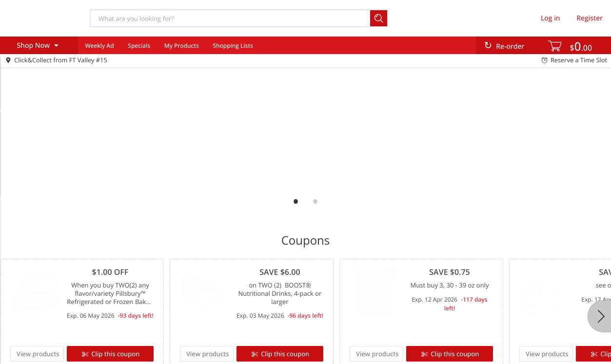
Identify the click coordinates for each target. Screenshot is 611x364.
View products (38, 354)
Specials (139, 46)
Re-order (510, 47)
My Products (182, 46)
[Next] (599, 316)
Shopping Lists (233, 46)
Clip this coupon (115, 354)
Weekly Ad (99, 46)
